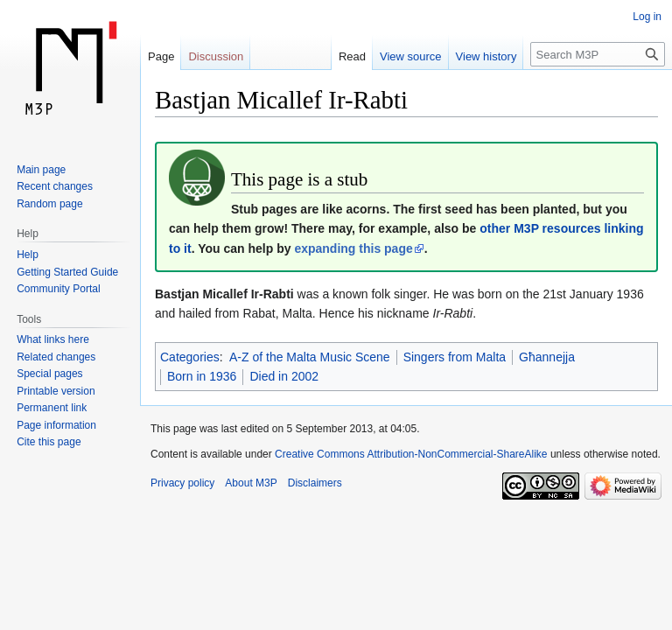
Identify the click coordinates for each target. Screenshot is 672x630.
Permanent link (52, 408)
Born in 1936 (202, 376)
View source (411, 56)
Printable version (56, 391)
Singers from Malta (455, 357)
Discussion (216, 56)
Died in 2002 (284, 376)
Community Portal (58, 289)
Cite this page (49, 442)
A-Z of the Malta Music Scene (310, 357)
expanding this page (353, 248)
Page (161, 56)
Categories (190, 357)
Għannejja (547, 357)
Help (28, 255)
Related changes (56, 357)
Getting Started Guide (67, 272)
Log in (647, 17)
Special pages (49, 374)
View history (486, 56)
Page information (56, 425)
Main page (41, 170)
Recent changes (55, 186)
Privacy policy (182, 483)
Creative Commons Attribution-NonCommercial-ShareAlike (411, 454)
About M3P (251, 483)
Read (352, 56)
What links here (53, 339)
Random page (49, 204)
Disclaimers (315, 483)
